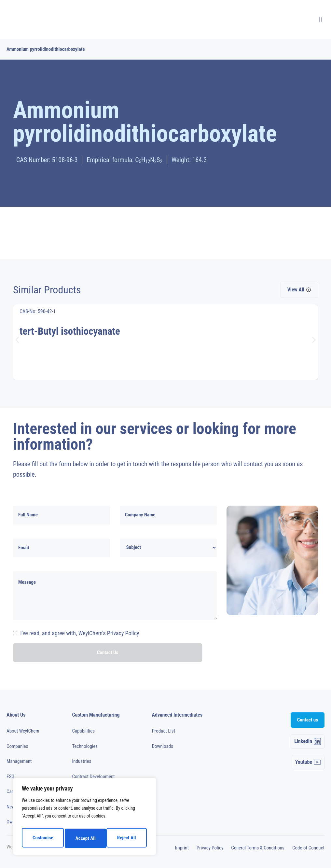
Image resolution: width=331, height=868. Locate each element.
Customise (42, 838)
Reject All (85, 838)
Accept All (127, 838)
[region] (85, 818)
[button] (17, 340)
